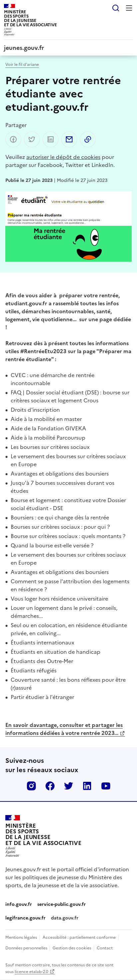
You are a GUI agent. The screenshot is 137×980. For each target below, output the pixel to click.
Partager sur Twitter (32, 139)
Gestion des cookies (72, 948)
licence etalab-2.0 (31, 971)
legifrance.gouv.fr (25, 917)
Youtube (106, 786)
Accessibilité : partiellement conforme (79, 937)
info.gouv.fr (19, 904)
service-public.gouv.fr (62, 904)
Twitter (68, 786)
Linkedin (87, 786)
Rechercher (116, 8)
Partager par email (69, 139)
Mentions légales (21, 937)
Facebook (50, 786)
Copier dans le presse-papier (88, 139)
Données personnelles (27, 948)
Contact (105, 948)
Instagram (31, 786)
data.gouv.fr (65, 917)
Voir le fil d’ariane (22, 64)
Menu (129, 8)
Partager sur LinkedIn (51, 139)
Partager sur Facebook (13, 139)
